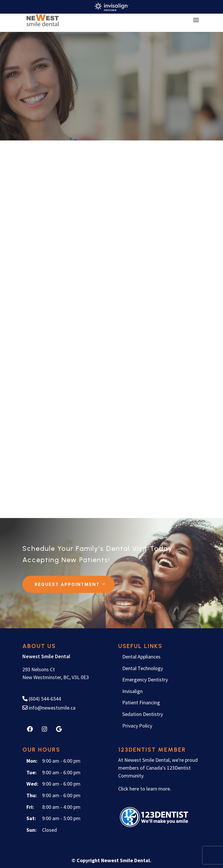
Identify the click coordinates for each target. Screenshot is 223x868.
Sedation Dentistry (143, 714)
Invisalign (132, 691)
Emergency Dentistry (145, 679)
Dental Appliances (141, 656)
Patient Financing (141, 702)
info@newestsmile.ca (49, 707)
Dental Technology (143, 668)
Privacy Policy (137, 725)
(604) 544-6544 (42, 698)
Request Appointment (67, 584)
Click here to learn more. (145, 788)
